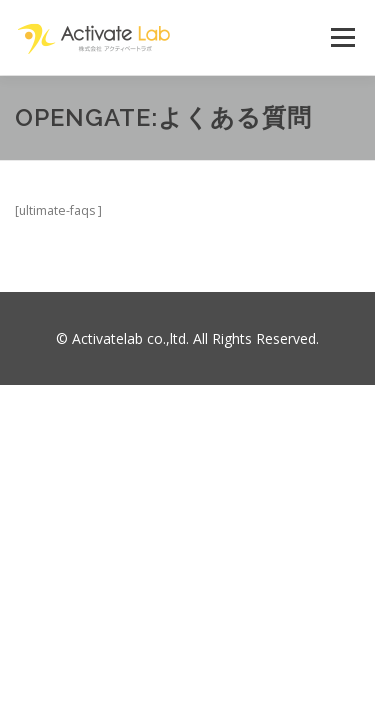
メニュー (342, 37)
